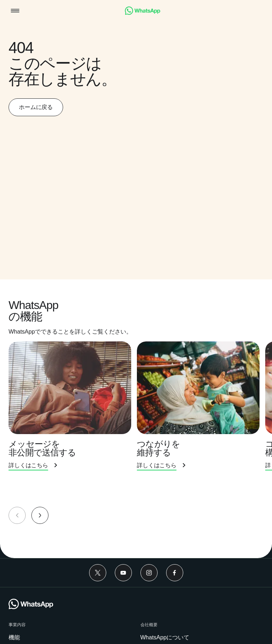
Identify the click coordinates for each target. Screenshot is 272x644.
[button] (15, 11)
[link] (143, 13)
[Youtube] (123, 573)
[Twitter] (98, 573)
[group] (136, 422)
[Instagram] (149, 573)
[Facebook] (175, 573)
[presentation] (73, 414)
